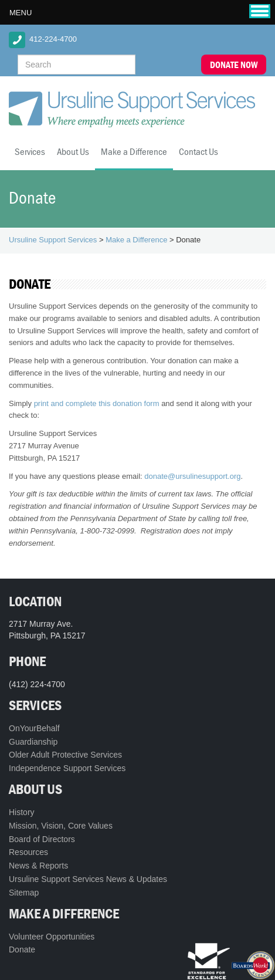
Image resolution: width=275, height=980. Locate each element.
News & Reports (38, 866)
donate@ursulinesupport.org (192, 476)
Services (30, 151)
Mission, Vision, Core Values (61, 826)
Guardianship (33, 742)
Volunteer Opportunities (52, 937)
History (22, 812)
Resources (28, 852)
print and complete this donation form (97, 403)
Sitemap (24, 893)
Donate (22, 949)
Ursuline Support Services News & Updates (88, 879)
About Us (73, 151)
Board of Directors (42, 839)
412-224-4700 (53, 39)
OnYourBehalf (34, 728)
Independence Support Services (67, 768)
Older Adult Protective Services (65, 755)
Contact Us (198, 151)
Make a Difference (134, 151)
